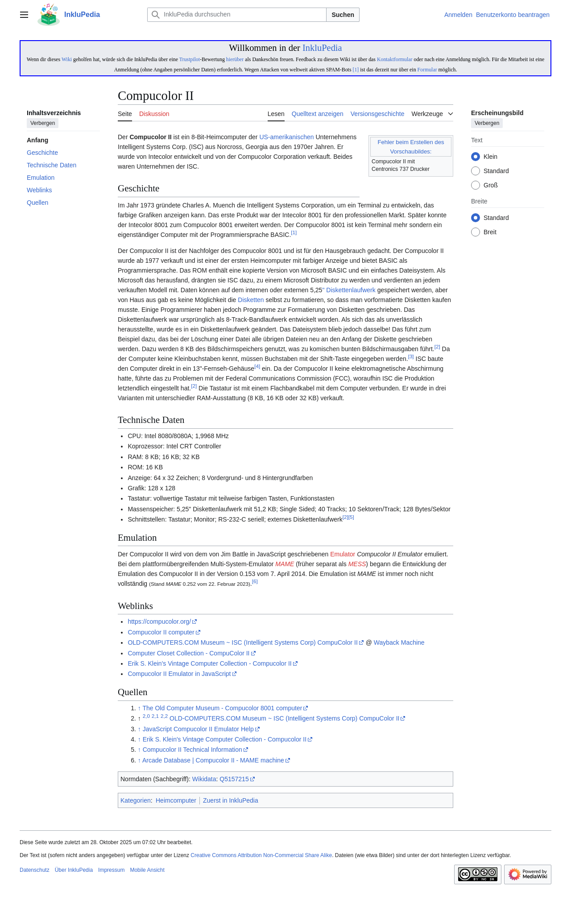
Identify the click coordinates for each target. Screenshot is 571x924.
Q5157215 (234, 779)
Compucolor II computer (161, 632)
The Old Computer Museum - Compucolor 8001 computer (222, 708)
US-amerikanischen (286, 137)
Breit (490, 232)
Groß (491, 186)
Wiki (67, 59)
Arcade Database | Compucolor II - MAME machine (213, 760)
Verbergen (43, 124)
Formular (427, 70)
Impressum (111, 870)
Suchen (343, 15)
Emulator (343, 554)
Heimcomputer (176, 800)
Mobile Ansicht (147, 870)
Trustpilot (190, 59)
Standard (496, 171)
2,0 (146, 716)
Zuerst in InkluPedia (231, 800)
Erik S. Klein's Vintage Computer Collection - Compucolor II (209, 663)
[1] (356, 70)
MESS (357, 564)
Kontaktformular (395, 59)
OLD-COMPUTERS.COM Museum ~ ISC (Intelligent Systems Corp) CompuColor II (242, 642)
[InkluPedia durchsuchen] (237, 15)
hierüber (235, 59)
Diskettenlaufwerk (351, 290)
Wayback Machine (399, 642)
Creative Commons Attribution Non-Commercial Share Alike (261, 855)
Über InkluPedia (74, 870)
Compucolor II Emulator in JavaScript (179, 674)
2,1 (155, 716)
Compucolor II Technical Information (192, 750)
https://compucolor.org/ (159, 622)
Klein (490, 157)
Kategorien (136, 800)
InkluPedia (322, 48)
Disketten (251, 300)
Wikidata (204, 779)
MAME (285, 564)
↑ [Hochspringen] (139, 708)
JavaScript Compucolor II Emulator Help (198, 729)
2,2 (164, 716)
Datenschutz (35, 870)
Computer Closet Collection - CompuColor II (188, 653)
